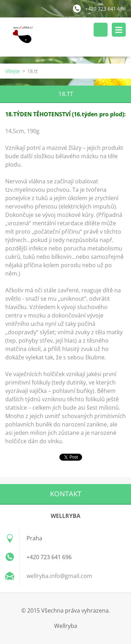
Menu (119, 30)
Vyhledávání (101, 30)
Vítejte (13, 71)
